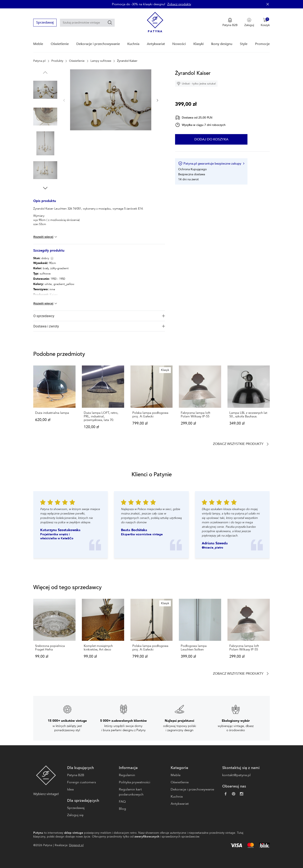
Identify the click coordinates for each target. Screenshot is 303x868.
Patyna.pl (39, 61)
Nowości (179, 44)
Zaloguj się (75, 815)
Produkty (57, 61)
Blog (122, 809)
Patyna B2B (76, 775)
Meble (38, 44)
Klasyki (199, 44)
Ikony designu (222, 44)
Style (244, 44)
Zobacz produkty (179, 4)
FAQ (122, 802)
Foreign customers (82, 782)
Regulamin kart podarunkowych (131, 792)
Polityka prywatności (135, 782)
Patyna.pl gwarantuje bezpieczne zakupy (211, 164)
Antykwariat (156, 44)
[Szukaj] (110, 22)
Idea (70, 789)
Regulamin (127, 775)
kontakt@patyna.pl (236, 775)
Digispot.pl (76, 845)
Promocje (262, 44)
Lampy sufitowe (101, 61)
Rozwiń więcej (45, 237)
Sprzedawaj (45, 22)
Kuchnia (133, 44)
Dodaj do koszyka (211, 139)
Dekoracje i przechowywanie (98, 44)
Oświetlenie (60, 44)
